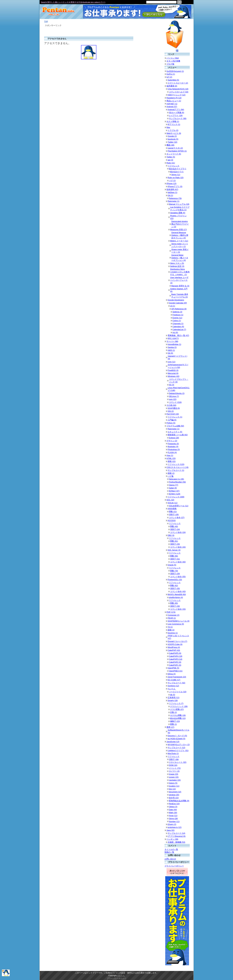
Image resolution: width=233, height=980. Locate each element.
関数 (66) (174, 556)
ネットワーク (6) (174, 154)
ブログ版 (170, 64)
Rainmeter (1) (174, 201)
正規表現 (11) (174, 697)
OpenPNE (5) (173, 668)
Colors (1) (177, 321)
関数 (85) (174, 603)
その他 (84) (171, 405)
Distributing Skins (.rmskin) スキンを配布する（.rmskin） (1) (180, 272)
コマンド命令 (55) (178, 577)
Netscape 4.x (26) (176, 479)
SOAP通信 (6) (174, 408)
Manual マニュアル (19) (179, 204)
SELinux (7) (174, 396)
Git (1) (170, 195)
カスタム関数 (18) (178, 715)
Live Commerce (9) (176, 624)
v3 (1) (173, 306)
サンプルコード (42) (176, 683)
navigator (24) (175, 780)
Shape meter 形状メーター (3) (180, 251)
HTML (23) (171, 458)
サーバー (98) (172, 341)
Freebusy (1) (178, 315)
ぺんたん (121, 975)
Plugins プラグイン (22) (178, 217)
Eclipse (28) (174, 438)
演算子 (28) (174, 515)
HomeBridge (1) (174, 344)
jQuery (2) (172, 824)
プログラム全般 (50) (175, 426)
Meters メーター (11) (179, 241)
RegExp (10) (174, 804)
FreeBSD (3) (173, 370)
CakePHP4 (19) (176, 656)
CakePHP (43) (174, 650)
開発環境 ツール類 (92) (178, 435)
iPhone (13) (171, 183)
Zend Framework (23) (177, 677)
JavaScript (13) (173, 742)
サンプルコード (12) (176, 748)
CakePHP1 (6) (175, 665)
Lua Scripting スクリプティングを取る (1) (180, 208)
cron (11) (172, 362)
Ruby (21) (171, 163)
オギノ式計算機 (173, 61)
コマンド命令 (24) (178, 532)
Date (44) (173, 810)
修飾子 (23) (175, 721)
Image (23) (174, 774)
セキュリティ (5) (175, 432)
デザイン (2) (172, 441)
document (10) (175, 792)
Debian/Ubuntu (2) (177, 393)
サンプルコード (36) (178, 118)
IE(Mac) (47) (174, 491)
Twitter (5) (171, 157)
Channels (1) (178, 324)
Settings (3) (177, 312)
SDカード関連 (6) (177, 112)
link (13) (172, 789)
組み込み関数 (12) (178, 718)
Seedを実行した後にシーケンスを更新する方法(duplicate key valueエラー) (73, 2)
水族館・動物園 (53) (176, 842)
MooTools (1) (173, 753)
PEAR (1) (172, 618)
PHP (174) (171, 612)
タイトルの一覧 (171, 849)
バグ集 (171, 476)
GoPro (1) (171, 74)
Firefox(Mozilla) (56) (177, 482)
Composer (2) (174, 615)
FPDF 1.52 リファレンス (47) (178, 637)
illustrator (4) (173, 446)
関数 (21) (173, 512)
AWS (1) (171, 350)
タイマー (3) (174, 771)
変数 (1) (173, 724)
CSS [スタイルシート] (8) (177, 467)
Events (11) (177, 318)
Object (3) (173, 807)
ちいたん (172, 689)
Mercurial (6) (173, 373)
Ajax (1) (170, 455)
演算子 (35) (175, 588)
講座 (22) (172, 461)
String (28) (173, 818)
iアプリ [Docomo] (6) (177, 836)
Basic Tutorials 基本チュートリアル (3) (180, 296)
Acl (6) (175, 332)
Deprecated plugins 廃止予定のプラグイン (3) (180, 224)
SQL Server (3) (174, 550)
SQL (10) (170, 500)
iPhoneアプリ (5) (175, 186)
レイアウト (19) (176, 115)
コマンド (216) (175, 402)
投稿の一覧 (169, 852)
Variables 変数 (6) (178, 213)
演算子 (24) (175, 529)
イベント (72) (175, 768)
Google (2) (172, 136)
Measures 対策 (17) (178, 230)
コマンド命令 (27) (177, 517)
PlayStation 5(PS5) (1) (177, 151)
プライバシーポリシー (174, 866)
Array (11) (173, 816)
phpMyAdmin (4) (176, 597)
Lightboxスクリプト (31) (178, 750)
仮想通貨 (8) (172, 86)
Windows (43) (174, 376)
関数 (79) (174, 571)
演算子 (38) (174, 759)
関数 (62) (174, 585)
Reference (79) (175, 198)
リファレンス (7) (176, 703)
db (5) (173, 695)
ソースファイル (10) (178, 692)
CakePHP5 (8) (175, 653)
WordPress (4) (174, 647)
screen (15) (174, 777)
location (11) (174, 786)
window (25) (174, 795)
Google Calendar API (178, 303)
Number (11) (174, 821)
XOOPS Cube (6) (175, 644)
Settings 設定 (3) (177, 266)
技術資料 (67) (172, 189)
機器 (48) (170, 145)
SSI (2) (171, 411)
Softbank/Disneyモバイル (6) (179, 731)
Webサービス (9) (174, 133)
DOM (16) (173, 765)
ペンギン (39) (172, 839)
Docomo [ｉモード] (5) (177, 736)
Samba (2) (172, 347)
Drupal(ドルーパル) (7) (177, 641)
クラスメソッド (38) (179, 706)
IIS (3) (172, 385)
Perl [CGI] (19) (173, 414)
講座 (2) (171, 473)
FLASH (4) (172, 452)
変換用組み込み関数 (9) (179, 801)
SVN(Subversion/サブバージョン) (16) (178, 366)
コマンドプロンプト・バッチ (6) (179, 381)
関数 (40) (174, 526)
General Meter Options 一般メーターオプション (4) (180, 258)
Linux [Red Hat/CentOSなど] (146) (179, 389)
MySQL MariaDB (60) (177, 594)
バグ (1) (172, 181)
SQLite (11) (173, 503)
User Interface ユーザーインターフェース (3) (179, 280)
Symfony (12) (173, 686)
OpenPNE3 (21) (176, 671)
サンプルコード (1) (176, 470)
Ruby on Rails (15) (176, 178)
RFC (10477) (173, 338)
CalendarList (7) (179, 329)
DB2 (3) (171, 535)
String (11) (176, 175)
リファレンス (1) (175, 417)
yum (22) (173, 399)
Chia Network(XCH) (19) (178, 89)
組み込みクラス (177, 172)
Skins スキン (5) (177, 263)
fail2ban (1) (173, 192)
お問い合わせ (170, 859)
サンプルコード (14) (176, 833)
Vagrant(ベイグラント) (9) (177, 357)
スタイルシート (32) (178, 762)
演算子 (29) (175, 544)
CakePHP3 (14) (176, 659)
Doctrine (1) (173, 633)
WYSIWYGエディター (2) (179, 745)
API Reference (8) (179, 309)
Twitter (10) (173, 142)
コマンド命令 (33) (178, 609)
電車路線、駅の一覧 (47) (178, 335)
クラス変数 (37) (177, 709)
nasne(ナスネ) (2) (175, 148)
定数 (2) (173, 712)
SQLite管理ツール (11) (179, 506)
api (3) (170, 160)
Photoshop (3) (174, 449)
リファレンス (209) (176, 497)
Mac (168, 127)
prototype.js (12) (175, 827)
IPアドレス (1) (174, 124)
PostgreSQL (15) (175, 580)
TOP (46, 21)
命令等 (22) (174, 798)
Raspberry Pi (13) (174, 98)
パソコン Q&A (173, 58)
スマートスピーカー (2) (178, 83)
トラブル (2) (173, 130)
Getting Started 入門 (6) (179, 290)
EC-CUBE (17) (174, 680)
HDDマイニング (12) (177, 95)
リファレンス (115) (176, 464)
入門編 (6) (172, 420)
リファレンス (174, 166)
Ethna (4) (172, 674)
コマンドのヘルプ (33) (179, 92)
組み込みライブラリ (178, 169)
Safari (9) (173, 488)
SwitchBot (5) (173, 80)
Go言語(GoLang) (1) (175, 71)
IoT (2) (169, 77)
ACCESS (172, 520)
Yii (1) (170, 627)
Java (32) (171, 830)
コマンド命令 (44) (178, 547)
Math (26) (173, 813)
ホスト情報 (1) (173, 121)
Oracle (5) (172, 565)
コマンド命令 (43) (178, 591)
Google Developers (176, 300)
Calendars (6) (178, 326)
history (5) (173, 783)
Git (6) (170, 353)
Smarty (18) (173, 700)
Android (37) (172, 107)
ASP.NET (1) (172, 104)
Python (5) (171, 423)
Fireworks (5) (173, 444)
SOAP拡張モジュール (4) (179, 621)
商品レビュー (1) (174, 101)
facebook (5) (173, 139)
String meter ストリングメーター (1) (180, 245)
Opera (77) (174, 485)
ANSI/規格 (172, 509)
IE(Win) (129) (175, 494)
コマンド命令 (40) (178, 562)
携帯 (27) (170, 727)
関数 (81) (174, 541)
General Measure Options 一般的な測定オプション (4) (180, 235)
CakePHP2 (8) (175, 662)
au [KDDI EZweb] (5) (177, 739)
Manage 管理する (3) (180, 286)
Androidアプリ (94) (176, 110)
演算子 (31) (175, 559)
